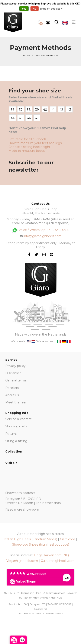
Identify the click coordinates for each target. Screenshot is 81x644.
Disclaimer (13, 373)
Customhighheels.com (58, 561)
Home (27, 55)
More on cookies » (51, 9)
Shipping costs (16, 426)
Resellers (12, 388)
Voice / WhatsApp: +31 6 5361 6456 (40, 230)
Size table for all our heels (27, 139)
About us (12, 395)
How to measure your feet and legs (35, 143)
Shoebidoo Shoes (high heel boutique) (41, 545)
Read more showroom (22, 510)
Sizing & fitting (16, 441)
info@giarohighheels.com (43, 236)
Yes (24, 9)
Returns (11, 434)
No (35, 9)
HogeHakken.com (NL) (51, 555)
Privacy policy (15, 366)
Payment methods (46, 55)
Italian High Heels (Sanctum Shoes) (31, 539)
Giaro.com (67, 539)
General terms (16, 380)
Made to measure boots (27, 151)
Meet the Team (17, 402)
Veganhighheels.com (22, 561)
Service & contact (18, 419)
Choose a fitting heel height (29, 147)
